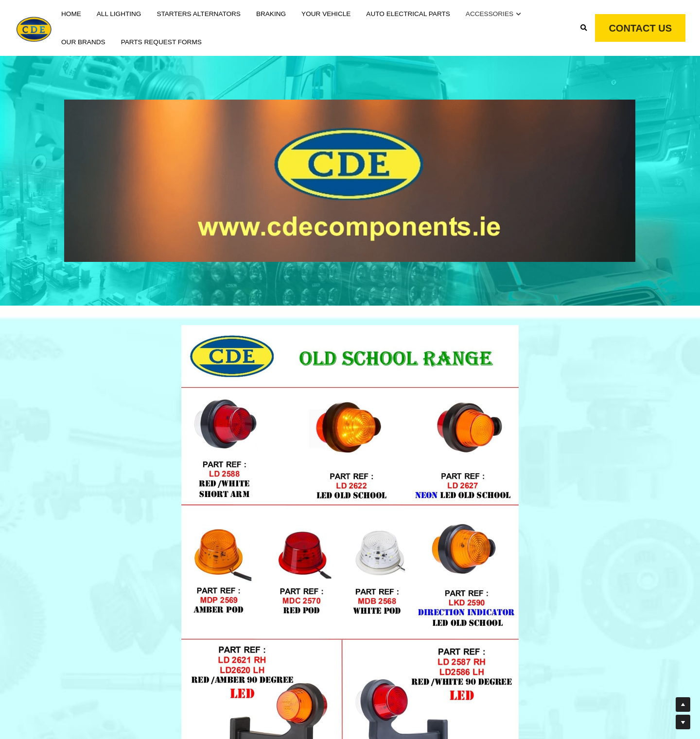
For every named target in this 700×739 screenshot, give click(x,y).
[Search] (584, 28)
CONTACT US (640, 28)
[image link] (34, 27)
